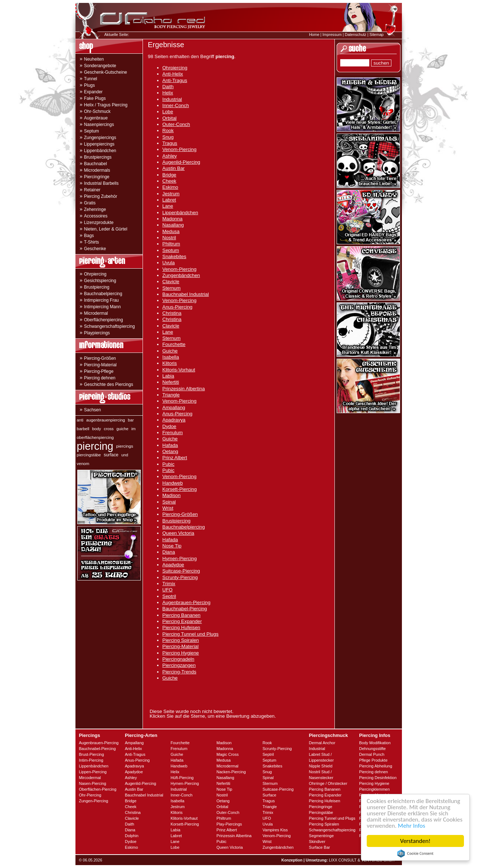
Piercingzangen (179, 665)
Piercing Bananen (182, 615)
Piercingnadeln (178, 659)
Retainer (92, 190)
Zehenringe (95, 209)
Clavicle (171, 282)
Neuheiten (94, 59)
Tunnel (91, 79)
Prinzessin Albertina (184, 389)
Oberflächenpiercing (104, 320)
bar (131, 420)
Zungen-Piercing (94, 801)
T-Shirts (92, 242)
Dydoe (170, 426)
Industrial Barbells (101, 183)
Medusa (171, 231)
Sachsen (93, 410)
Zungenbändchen (181, 275)
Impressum (332, 34)
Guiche (170, 351)
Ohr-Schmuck (97, 111)
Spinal (169, 502)
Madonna (173, 219)
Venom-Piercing (180, 149)
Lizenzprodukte (99, 223)
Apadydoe (173, 565)
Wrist (168, 508)
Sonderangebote (100, 66)
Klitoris (170, 363)
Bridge (170, 175)
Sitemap (376, 34)
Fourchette (174, 344)
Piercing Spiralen (181, 640)
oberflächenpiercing (95, 437)
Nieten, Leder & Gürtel (106, 229)
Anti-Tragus (175, 80)
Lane (168, 206)
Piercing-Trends (180, 672)
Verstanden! (415, 841)
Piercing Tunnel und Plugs (191, 634)
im (133, 429)
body (96, 429)
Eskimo (170, 187)
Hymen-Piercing (180, 559)
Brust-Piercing (92, 754)
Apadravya (174, 420)
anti (80, 420)
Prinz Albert (175, 458)
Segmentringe (322, 836)
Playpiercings (97, 333)
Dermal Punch (372, 754)
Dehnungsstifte (372, 749)
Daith (168, 87)
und (125, 455)
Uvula (169, 263)
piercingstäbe (89, 455)
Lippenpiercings (99, 144)
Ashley (170, 156)
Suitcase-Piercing (181, 571)
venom (83, 464)
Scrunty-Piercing (180, 577)
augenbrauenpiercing (106, 420)
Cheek (170, 181)
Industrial (172, 99)
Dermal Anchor (322, 743)
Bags (89, 236)
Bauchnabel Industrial (186, 294)
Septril (169, 596)
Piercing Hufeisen (181, 627)
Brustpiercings (98, 157)
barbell (83, 429)
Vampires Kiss (275, 830)
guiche (122, 429)
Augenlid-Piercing (181, 162)
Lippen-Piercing (93, 772)
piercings (125, 446)
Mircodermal (90, 778)
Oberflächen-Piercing (98, 789)
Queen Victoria (178, 533)
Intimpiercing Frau (102, 300)
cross (109, 429)
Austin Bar (174, 168)
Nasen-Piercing (93, 783)
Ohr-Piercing (90, 795)
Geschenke (95, 249)
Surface (270, 795)
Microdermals (97, 170)
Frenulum (173, 433)
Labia (168, 376)
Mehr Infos (412, 826)
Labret (169, 200)
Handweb (173, 483)
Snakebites (174, 256)
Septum (92, 131)
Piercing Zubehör (101, 196)
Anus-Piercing (178, 307)
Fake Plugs (95, 98)
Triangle (171, 395)
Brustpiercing (97, 287)
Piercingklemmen (374, 789)
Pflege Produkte (373, 760)
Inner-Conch (176, 105)
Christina (172, 313)
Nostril (169, 238)
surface (111, 455)
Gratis (90, 203)
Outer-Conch (176, 124)
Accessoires (96, 216)
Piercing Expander (182, 621)
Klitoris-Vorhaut (179, 370)
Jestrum (171, 194)
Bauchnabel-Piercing (185, 609)
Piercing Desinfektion (378, 778)
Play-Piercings (229, 824)
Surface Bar (320, 847)
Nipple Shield (321, 766)
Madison (172, 495)
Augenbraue (96, 118)
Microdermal (96, 313)
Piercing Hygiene (181, 653)
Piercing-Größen (100, 358)
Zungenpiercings (100, 138)
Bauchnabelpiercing (103, 294)
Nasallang (173, 225)
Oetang (170, 451)
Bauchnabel (96, 164)
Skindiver (317, 841)
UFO (168, 590)
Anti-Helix (173, 74)
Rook (168, 131)
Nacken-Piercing (231, 772)
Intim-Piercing (91, 760)
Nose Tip (172, 546)
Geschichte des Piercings (109, 384)
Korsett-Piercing (180, 489)
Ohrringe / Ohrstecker (328, 783)
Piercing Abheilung (376, 766)
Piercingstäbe (321, 812)
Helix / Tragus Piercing (106, 105)
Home (314, 34)
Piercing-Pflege (99, 371)
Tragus (170, 143)
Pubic (168, 464)
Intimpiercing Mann (102, 307)
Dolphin (131, 836)
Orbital (170, 118)
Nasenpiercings (99, 125)
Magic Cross (228, 754)
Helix (168, 93)
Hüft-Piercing (182, 778)
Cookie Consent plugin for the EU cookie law (415, 853)
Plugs (90, 85)
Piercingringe (97, 177)
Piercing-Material (100, 365)
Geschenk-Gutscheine (106, 72)
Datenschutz (355, 34)
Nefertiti (171, 382)
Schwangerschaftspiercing (110, 326)
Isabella (171, 357)
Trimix (169, 584)
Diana (169, 552)
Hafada (170, 445)
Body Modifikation (375, 743)
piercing (95, 446)
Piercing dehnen (100, 378)
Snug (168, 137)
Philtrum (171, 244)
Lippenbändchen (100, 151)
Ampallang (174, 407)
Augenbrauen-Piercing (187, 602)
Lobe (168, 112)
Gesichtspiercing (100, 281)
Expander (93, 92)
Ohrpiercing (95, 274)
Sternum (172, 288)
